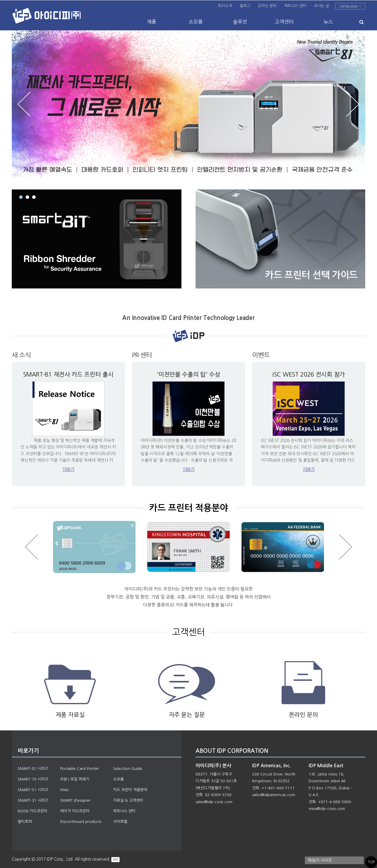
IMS (115, 859)
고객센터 (284, 22)
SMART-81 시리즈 (33, 769)
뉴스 (328, 22)
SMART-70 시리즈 (33, 779)
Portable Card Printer (80, 769)
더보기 (68, 469)
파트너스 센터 (295, 6)
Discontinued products (81, 822)
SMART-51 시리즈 (33, 790)
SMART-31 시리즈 (33, 800)
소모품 (196, 22)
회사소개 (225, 6)
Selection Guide (128, 769)
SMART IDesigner (75, 800)
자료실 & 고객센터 (128, 800)
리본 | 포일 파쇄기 (75, 779)
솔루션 (240, 22)
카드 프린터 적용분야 (130, 790)
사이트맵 (120, 822)
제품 (152, 22)
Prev (24, 104)
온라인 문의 (267, 6)
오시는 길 (321, 6)
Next (353, 104)
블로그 (245, 6)
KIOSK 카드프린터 (33, 811)
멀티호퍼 (25, 822)
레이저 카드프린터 (75, 811)
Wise (64, 790)
